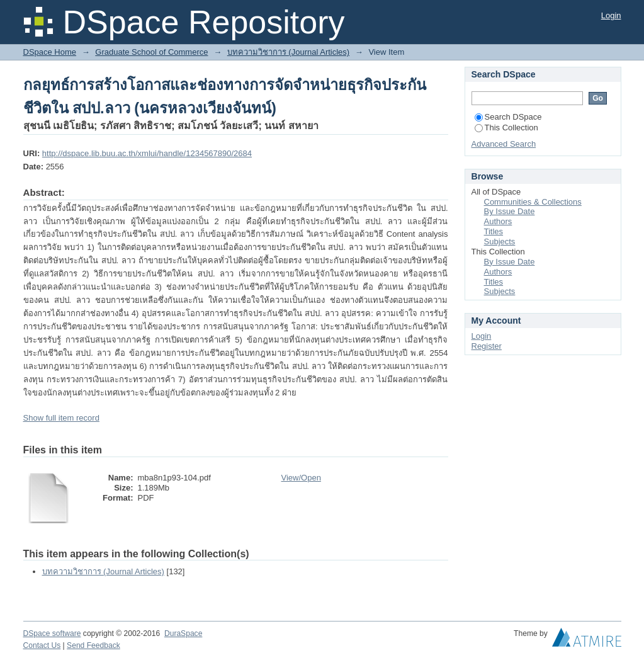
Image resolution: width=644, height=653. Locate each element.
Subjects (500, 241)
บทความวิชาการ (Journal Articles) (288, 52)
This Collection (506, 128)
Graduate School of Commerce (151, 52)
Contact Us (42, 645)
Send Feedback (93, 645)
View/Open (301, 478)
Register (487, 346)
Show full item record (61, 418)
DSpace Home (50, 52)
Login (611, 15)
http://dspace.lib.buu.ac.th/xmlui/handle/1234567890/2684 (147, 153)
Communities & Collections (533, 202)
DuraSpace (183, 633)
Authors (498, 221)
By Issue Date (510, 211)
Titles (494, 231)
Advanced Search (504, 144)
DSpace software (52, 633)
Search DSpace (508, 117)
